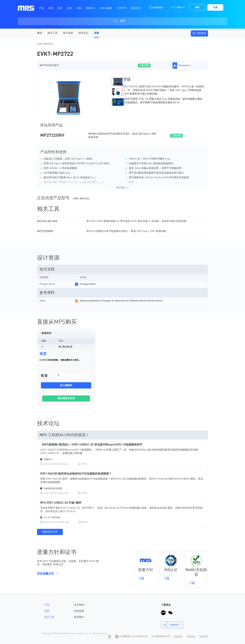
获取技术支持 (50, 532)
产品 (47, 605)
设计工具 (49, 617)
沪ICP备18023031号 (161, 636)
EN (173, 8)
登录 (197, 8)
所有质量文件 (47, 574)
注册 (215, 8)
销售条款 (191, 636)
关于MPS (79, 605)
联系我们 (79, 617)
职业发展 (79, 611)
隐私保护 (178, 636)
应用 (47, 611)
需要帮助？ (171, 625)
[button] (110, 82)
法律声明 (203, 636)
